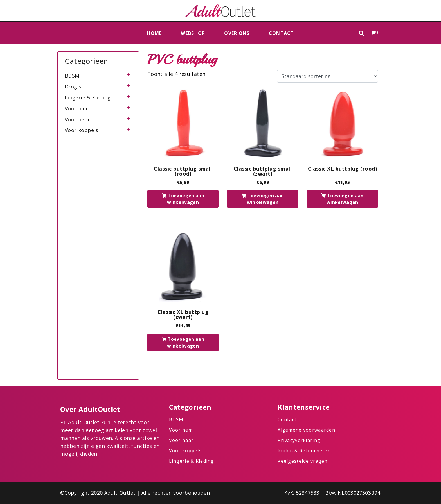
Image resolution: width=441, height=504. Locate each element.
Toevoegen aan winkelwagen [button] (186, 199)
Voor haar (77, 108)
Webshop (193, 33)
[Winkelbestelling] (328, 76)
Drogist (74, 87)
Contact (282, 33)
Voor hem (77, 119)
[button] (362, 33)
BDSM (72, 76)
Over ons (237, 33)
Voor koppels (81, 130)
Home (154, 33)
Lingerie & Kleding (88, 97)
